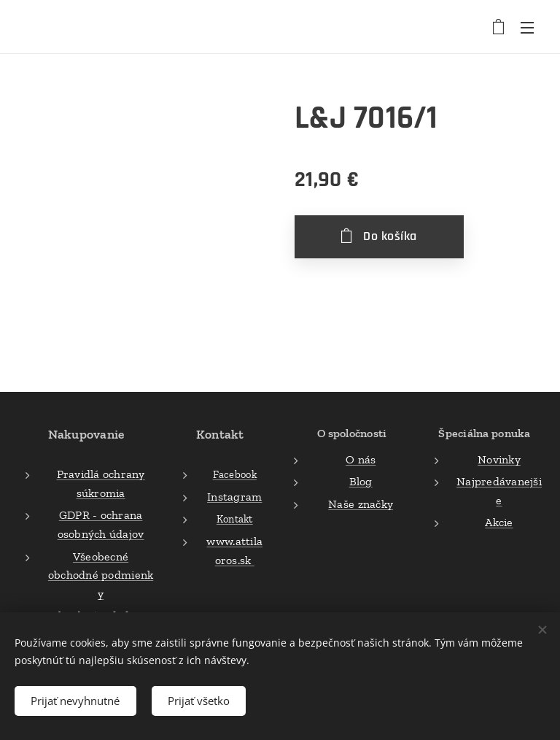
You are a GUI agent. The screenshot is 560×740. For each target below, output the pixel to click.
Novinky (499, 459)
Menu (527, 28)
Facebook (235, 475)
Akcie (499, 523)
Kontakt (235, 520)
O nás (361, 459)
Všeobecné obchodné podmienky (101, 575)
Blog (360, 482)
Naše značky (361, 504)
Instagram (234, 497)
